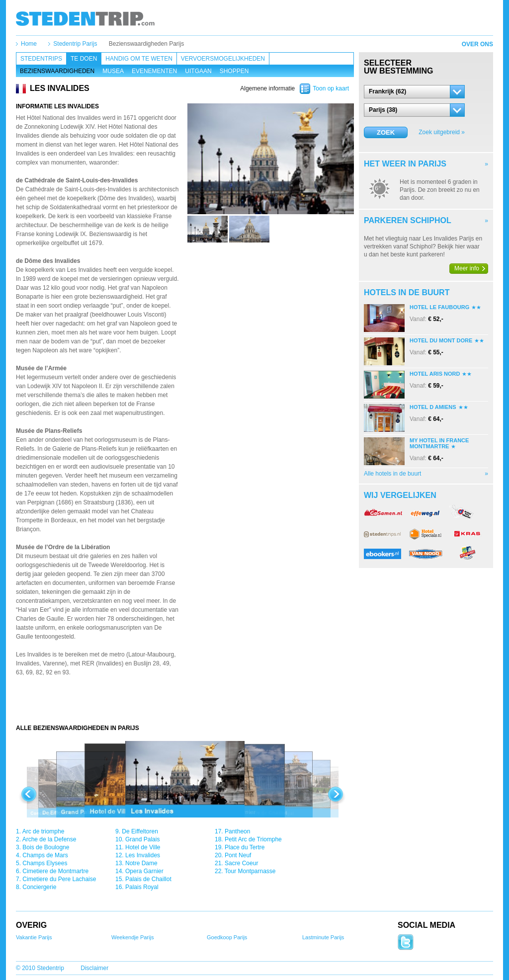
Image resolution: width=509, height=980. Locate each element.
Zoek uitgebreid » (442, 132)
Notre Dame (141, 863)
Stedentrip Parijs (75, 44)
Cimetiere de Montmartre (55, 871)
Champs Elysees (45, 863)
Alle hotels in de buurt (392, 474)
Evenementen (154, 71)
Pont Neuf (238, 855)
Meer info (467, 268)
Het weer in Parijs (405, 164)
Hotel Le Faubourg (439, 307)
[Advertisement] (185, 704)
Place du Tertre (245, 847)
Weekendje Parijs (132, 937)
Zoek (386, 132)
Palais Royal (142, 887)
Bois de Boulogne (46, 847)
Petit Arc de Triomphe (253, 839)
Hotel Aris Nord (435, 374)
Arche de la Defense (49, 839)
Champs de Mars (45, 855)
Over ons (477, 44)
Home (29, 44)
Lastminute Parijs (323, 937)
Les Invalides (143, 855)
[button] (414, 92)
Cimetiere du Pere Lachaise (59, 879)
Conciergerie (39, 887)
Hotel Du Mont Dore (441, 340)
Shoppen (234, 71)
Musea (113, 71)
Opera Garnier (144, 871)
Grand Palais (142, 839)
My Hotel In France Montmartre (439, 443)
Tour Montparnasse (250, 871)
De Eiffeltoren (140, 831)
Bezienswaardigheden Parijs (146, 44)
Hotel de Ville (143, 847)
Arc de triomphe (43, 831)
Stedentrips (41, 59)
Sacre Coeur (241, 863)
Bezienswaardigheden (57, 71)
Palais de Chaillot (148, 879)
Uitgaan (198, 71)
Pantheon (237, 831)
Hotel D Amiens (433, 407)
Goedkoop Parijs (227, 937)
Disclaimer (94, 968)
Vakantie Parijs (34, 937)
